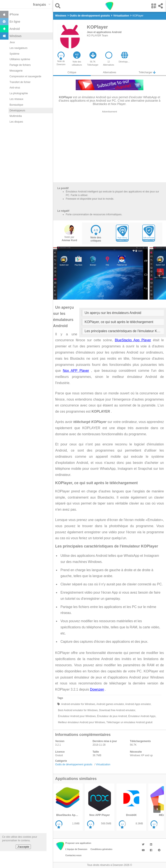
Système (14, 54)
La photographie (19, 93)
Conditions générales (102, 849)
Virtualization (103, 764)
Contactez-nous (73, 855)
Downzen (97, 689)
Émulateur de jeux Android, (112, 716)
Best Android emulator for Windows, (78, 710)
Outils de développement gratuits (74, 764)
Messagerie (16, 71)
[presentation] (159, 276)
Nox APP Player (76, 371)
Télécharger (147, 72)
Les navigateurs (19, 48)
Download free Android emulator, (117, 710)
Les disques (16, 122)
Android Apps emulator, (138, 704)
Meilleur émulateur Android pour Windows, (82, 722)
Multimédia (16, 116)
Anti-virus (15, 88)
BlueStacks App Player (133, 340)
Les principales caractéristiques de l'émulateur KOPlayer (124, 331)
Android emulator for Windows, (78, 704)
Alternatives (110, 72)
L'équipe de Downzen (76, 849)
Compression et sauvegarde (25, 76)
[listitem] (68, 807)
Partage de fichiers (20, 65)
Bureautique (16, 105)
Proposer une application (78, 843)
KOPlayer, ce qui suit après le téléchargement (119, 322)
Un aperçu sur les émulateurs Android (113, 313)
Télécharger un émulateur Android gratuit (129, 722)
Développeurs (17, 111)
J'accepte (23, 847)
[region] (110, 147)
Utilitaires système (20, 59)
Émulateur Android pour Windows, (77, 716)
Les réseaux (16, 99)
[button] (59, 6)
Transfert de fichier (20, 82)
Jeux (12, 42)
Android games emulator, (110, 704)
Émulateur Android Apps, (142, 716)
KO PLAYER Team (97, 36)
